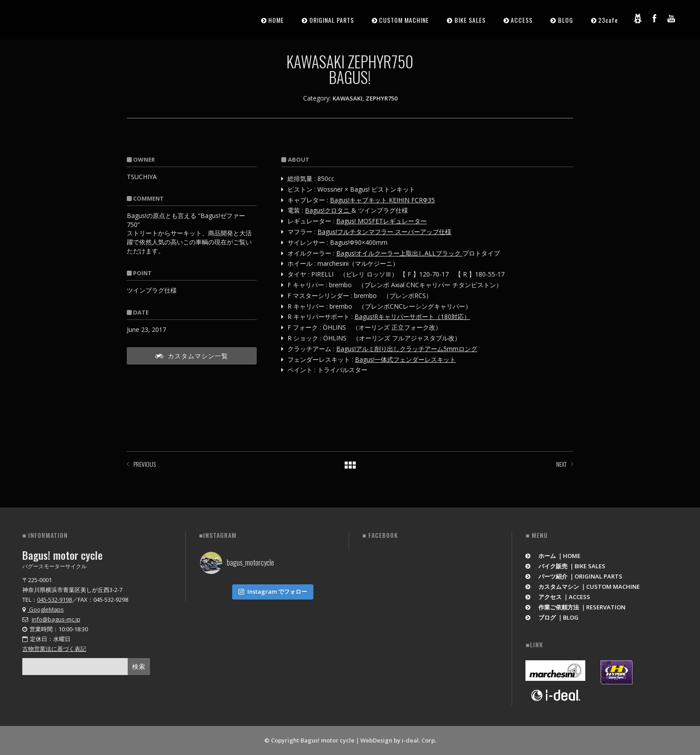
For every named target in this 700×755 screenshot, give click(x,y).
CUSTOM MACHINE (404, 20)
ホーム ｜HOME (553, 556)
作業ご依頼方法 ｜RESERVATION (575, 607)
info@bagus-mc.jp (56, 619)
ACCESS (522, 20)
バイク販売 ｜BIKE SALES (565, 566)
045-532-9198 (54, 600)
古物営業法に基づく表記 (54, 649)
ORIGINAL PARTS (332, 20)
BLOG (566, 20)
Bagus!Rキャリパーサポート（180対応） (412, 317)
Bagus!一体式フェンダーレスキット (405, 359)
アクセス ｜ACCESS (558, 597)
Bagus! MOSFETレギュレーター (381, 221)
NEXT (561, 464)
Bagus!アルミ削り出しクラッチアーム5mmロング (407, 349)
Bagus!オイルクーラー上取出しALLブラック (399, 253)
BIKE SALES (470, 20)
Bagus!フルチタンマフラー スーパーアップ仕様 (384, 232)
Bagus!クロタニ (328, 210)
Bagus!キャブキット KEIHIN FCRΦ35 (382, 200)
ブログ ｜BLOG (552, 617)
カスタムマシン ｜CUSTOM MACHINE (583, 587)
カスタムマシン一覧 (192, 355)
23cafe (608, 20)
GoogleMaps (43, 609)
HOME (276, 20)
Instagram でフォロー (273, 591)
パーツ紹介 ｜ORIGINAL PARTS (574, 576)
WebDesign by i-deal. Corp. (398, 740)
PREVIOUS (145, 464)
